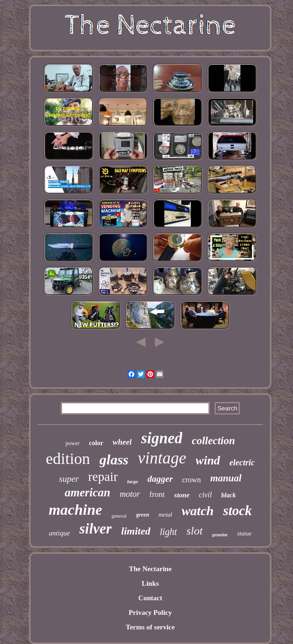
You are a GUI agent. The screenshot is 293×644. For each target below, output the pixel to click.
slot (195, 531)
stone (182, 495)
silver (96, 529)
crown (192, 480)
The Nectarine (150, 569)
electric (242, 463)
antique (59, 533)
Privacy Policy (150, 613)
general (119, 516)
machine (76, 510)
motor (130, 494)
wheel (122, 442)
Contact (150, 598)
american (88, 492)
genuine (220, 535)
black (228, 495)
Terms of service (150, 627)
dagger (160, 479)
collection (213, 441)
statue (244, 533)
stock (237, 510)
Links (150, 583)
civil (206, 495)
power (73, 443)
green (143, 515)
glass (114, 459)
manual (226, 478)
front (157, 494)
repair (103, 477)
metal (166, 514)
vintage (162, 458)
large (133, 481)
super (69, 479)
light (168, 532)
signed (162, 438)
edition (68, 459)
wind (208, 460)
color (96, 443)
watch (198, 511)
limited (136, 531)
